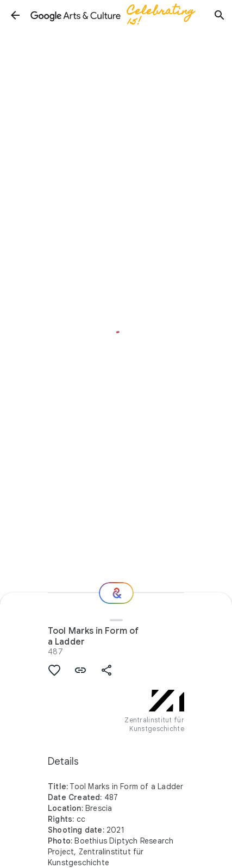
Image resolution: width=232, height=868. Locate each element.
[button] (15, 15)
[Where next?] (116, 593)
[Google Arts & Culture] (117, 15)
